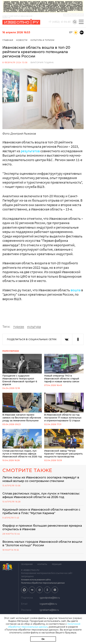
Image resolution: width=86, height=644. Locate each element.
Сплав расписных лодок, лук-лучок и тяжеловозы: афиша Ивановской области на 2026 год (22, 444)
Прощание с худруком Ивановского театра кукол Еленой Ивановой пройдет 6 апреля (22, 370)
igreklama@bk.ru (49, 610)
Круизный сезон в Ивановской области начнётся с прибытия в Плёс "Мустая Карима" (41, 511)
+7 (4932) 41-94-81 (60, 22)
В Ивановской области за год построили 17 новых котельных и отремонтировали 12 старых (64, 407)
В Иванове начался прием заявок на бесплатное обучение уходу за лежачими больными (22, 407)
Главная (8, 40)
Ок (43, 639)
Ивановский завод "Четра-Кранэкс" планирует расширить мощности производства (64, 444)
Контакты (42, 564)
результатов (30, 151)
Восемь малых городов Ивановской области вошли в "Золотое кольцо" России (42, 544)
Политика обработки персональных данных (43, 583)
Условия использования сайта (36, 580)
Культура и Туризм (43, 40)
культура (34, 327)
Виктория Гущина (42, 62)
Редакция (57, 564)
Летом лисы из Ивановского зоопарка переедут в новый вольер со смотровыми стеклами (41, 479)
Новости (22, 40)
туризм (19, 327)
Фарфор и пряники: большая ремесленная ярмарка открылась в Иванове (42, 527)
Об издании (27, 564)
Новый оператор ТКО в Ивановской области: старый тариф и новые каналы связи (64, 368)
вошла (76, 290)
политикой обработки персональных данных (44, 625)
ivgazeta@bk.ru (48, 604)
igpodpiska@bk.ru (50, 598)
